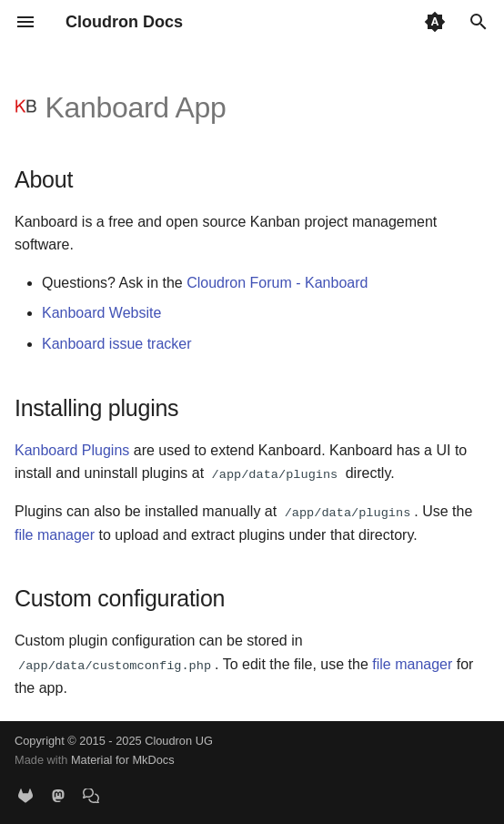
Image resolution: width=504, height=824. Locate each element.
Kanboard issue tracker (117, 344)
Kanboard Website (101, 313)
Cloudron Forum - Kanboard (277, 283)
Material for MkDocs (123, 760)
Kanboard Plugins (72, 450)
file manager (55, 534)
